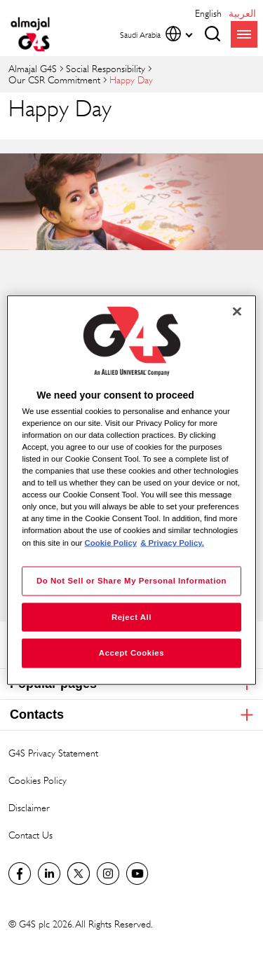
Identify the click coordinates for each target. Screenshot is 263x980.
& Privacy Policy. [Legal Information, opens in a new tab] (172, 542)
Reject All (131, 616)
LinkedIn (49, 874)
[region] (131, 490)
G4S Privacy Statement (53, 753)
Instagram (108, 874)
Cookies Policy (38, 780)
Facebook (20, 874)
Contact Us (31, 835)
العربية (242, 13)
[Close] (237, 311)
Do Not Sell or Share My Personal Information (131, 580)
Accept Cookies (131, 653)
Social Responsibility (106, 68)
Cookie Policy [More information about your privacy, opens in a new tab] (111, 542)
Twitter (79, 874)
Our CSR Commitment (54, 80)
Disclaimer (29, 807)
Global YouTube (137, 874)
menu (244, 34)
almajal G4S (33, 68)
